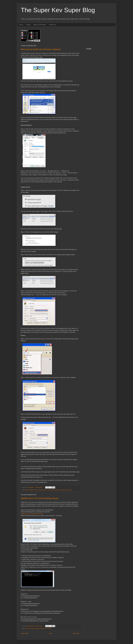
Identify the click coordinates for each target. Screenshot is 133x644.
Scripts (28, 25)
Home (21, 25)
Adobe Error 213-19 (30, 628)
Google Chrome (43, 490)
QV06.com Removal (67, 490)
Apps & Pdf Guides (40, 25)
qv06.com (58, 490)
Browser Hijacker (30, 490)
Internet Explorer (51, 490)
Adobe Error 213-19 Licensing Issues (40, 498)
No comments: (39, 487)
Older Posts (76, 633)
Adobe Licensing (40, 628)
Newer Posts (25, 633)
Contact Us (52, 25)
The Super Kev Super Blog (58, 10)
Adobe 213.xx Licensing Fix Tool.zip (32, 514)
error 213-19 (48, 628)
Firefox (36, 490)
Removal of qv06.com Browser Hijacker (41, 49)
